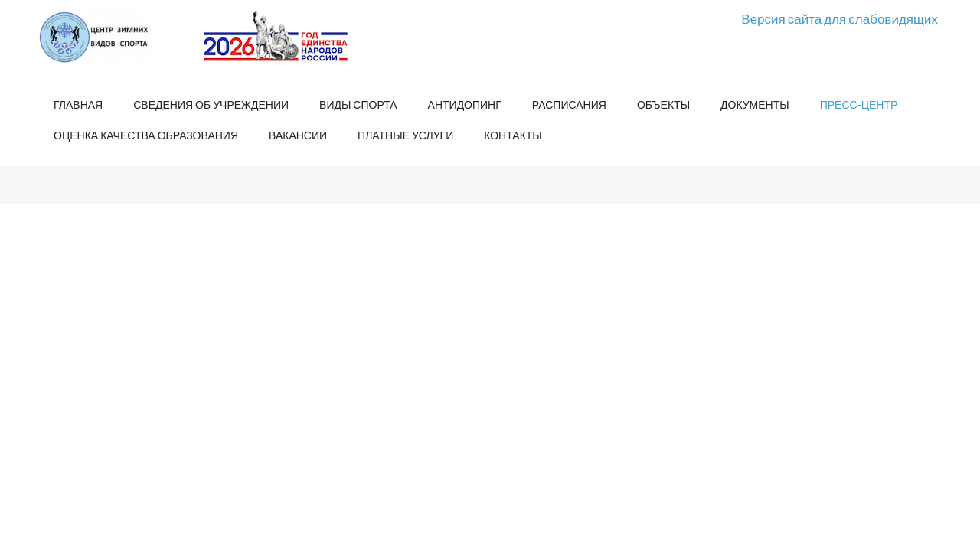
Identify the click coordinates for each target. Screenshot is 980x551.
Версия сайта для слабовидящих (840, 19)
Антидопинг (465, 104)
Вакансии (298, 135)
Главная (78, 104)
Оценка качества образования (146, 135)
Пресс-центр (859, 104)
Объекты (663, 104)
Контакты (513, 135)
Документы (755, 104)
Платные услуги (405, 135)
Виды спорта (358, 104)
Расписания (569, 104)
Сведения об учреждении (211, 104)
